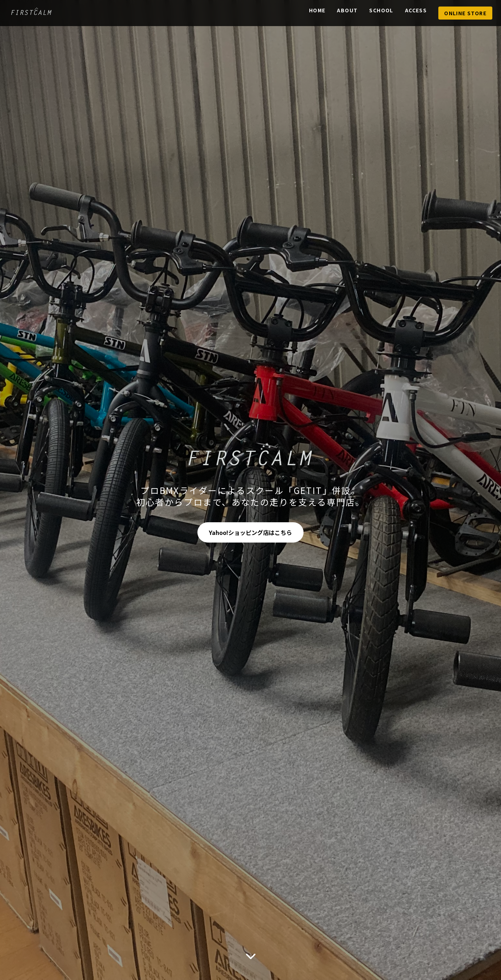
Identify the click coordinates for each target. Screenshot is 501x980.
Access (416, 10)
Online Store (465, 13)
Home (317, 10)
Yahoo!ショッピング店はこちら (250, 532)
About (347, 10)
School (381, 10)
